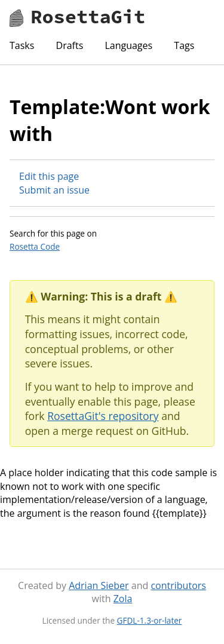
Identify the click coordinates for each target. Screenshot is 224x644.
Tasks (22, 45)
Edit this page (49, 176)
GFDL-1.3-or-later (150, 620)
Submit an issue (54, 190)
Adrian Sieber (99, 585)
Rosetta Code (35, 246)
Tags (184, 45)
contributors (178, 585)
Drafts (70, 45)
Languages (128, 45)
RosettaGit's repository (103, 416)
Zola (123, 599)
